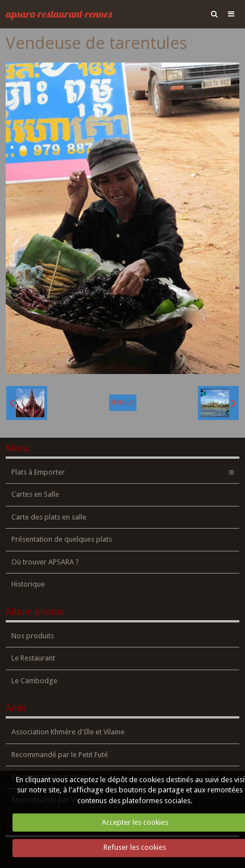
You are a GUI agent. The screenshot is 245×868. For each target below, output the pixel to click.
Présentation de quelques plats (62, 539)
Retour (123, 402)
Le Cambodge (34, 681)
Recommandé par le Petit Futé (60, 755)
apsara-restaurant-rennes (59, 14)
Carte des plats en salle (49, 517)
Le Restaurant (33, 658)
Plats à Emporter (38, 472)
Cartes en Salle (35, 494)
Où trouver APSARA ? (45, 562)
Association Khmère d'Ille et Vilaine (68, 732)
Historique (28, 584)
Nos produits (33, 636)
